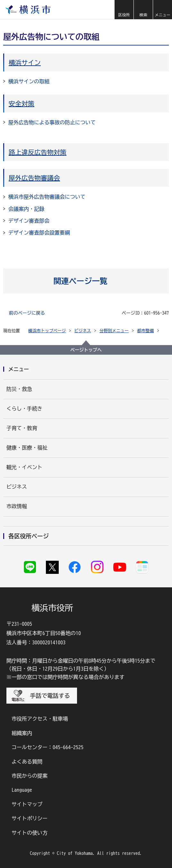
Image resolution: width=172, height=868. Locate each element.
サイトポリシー (30, 818)
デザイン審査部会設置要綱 (39, 233)
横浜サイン (25, 62)
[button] (124, 10)
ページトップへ (86, 350)
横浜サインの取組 (29, 81)
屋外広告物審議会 (34, 178)
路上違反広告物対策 (38, 152)
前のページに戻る (27, 313)
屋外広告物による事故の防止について (52, 122)
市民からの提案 (30, 776)
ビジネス (83, 331)
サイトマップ (27, 804)
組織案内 (22, 733)
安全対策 (21, 103)
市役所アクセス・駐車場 (40, 719)
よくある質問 (27, 762)
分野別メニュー (114, 331)
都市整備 (146, 331)
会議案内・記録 (26, 209)
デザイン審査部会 (29, 221)
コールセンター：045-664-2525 (47, 747)
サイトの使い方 (30, 833)
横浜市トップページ (47, 331)
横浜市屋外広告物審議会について (47, 197)
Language (22, 790)
